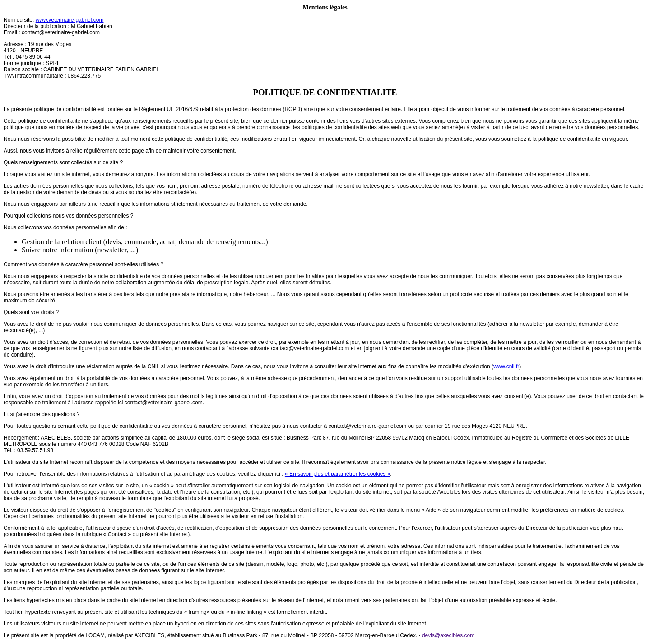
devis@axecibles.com (448, 635)
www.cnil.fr (506, 366)
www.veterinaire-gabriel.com (70, 20)
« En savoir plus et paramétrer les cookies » (337, 474)
